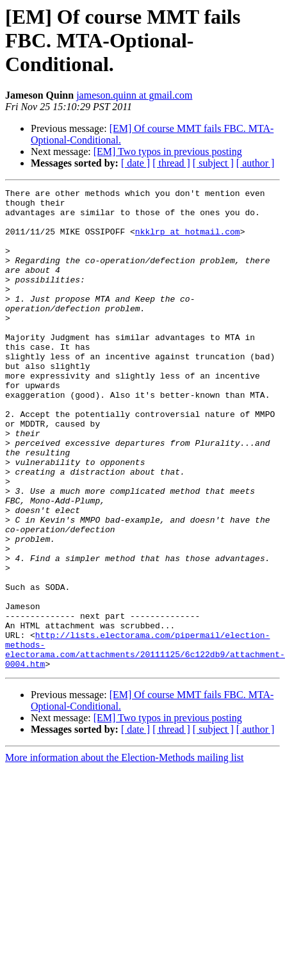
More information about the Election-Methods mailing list (124, 853)
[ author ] (256, 163)
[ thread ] (171, 163)
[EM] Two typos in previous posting (168, 151)
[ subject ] (213, 163)
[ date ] (135, 163)
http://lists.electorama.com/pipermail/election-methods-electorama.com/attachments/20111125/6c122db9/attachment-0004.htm (145, 742)
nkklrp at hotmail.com (188, 241)
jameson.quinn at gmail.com (134, 95)
